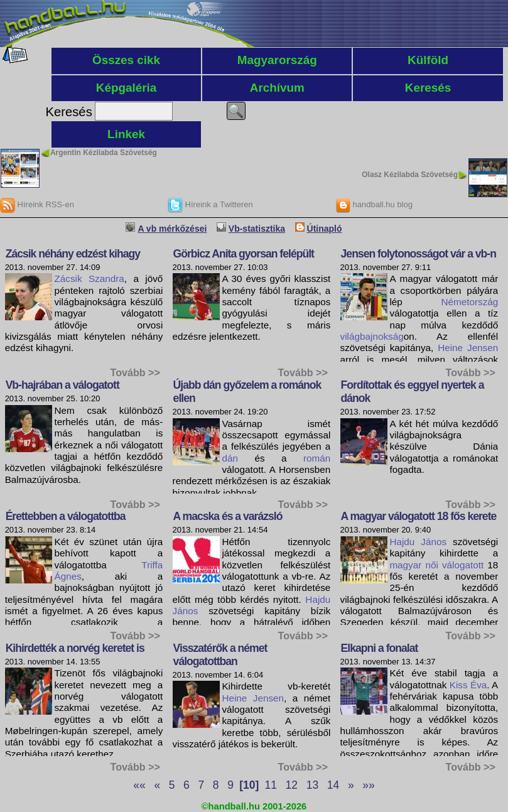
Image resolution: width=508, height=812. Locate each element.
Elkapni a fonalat (380, 648)
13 (312, 785)
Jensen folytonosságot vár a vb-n (419, 254)
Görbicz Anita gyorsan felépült (244, 254)
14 (333, 785)
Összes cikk (126, 60)
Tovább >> (135, 372)
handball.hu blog (374, 204)
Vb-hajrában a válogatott (62, 385)
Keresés (428, 88)
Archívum (277, 88)
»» (368, 785)
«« (139, 785)
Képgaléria (127, 88)
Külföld (428, 60)
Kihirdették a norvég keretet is (75, 648)
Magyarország (277, 60)
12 (292, 785)
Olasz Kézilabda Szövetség (410, 175)
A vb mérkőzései (172, 229)
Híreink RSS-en (37, 204)
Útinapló (325, 229)
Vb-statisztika (257, 229)
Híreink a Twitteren (210, 204)
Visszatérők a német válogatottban (220, 655)
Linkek (126, 134)
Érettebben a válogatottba (66, 516)
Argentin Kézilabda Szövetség (104, 153)
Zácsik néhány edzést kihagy (73, 254)
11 (271, 785)
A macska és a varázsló (228, 516)
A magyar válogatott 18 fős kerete (419, 516)
